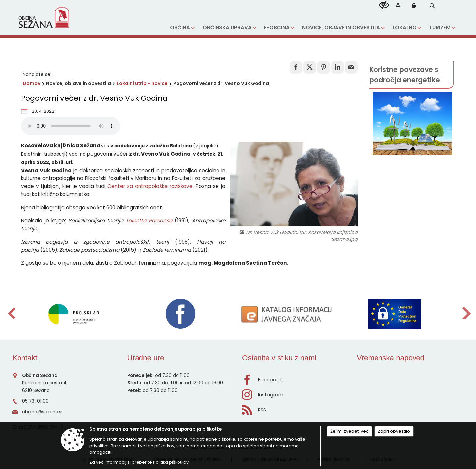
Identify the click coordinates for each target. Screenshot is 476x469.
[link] (296, 67)
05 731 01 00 (35, 401)
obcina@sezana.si (42, 412)
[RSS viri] (296, 408)
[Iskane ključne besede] (426, 6)
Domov (32, 83)
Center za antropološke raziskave (150, 186)
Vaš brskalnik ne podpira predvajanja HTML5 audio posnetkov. (71, 126)
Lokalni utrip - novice (142, 83)
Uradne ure (146, 358)
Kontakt (25, 358)
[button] (432, 6)
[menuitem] (182, 28)
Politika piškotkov (171, 462)
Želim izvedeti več (349, 431)
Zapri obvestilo (394, 431)
